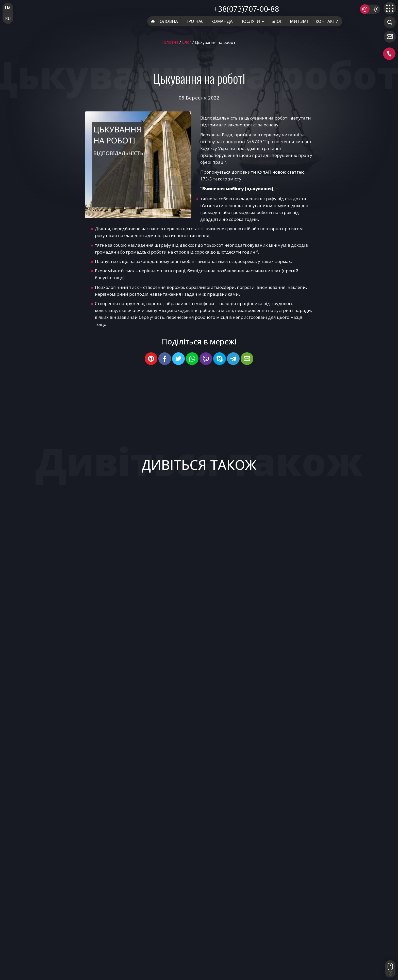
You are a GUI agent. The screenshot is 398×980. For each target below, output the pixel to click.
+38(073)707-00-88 (246, 9)
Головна (164, 21)
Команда (222, 21)
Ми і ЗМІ (299, 21)
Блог (277, 21)
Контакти (327, 21)
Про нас (194, 21)
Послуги (250, 21)
